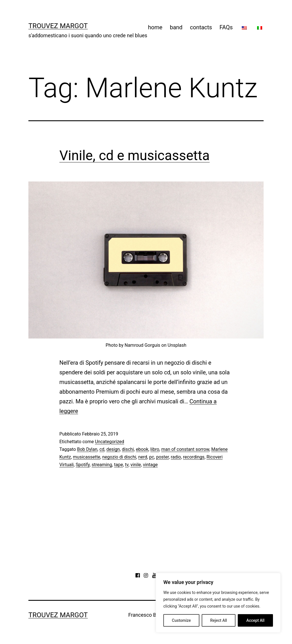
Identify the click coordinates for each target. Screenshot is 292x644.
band (176, 27)
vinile (136, 465)
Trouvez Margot (58, 26)
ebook (142, 449)
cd (102, 449)
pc (152, 457)
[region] (218, 603)
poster (163, 457)
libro (155, 449)
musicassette (87, 457)
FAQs (226, 27)
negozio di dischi (119, 457)
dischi (128, 449)
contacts (201, 27)
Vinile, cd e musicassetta (134, 155)
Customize (181, 620)
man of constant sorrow (185, 449)
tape (119, 465)
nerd (143, 457)
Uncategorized (109, 442)
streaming (102, 465)
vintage (150, 465)
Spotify (83, 465)
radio (176, 457)
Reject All (219, 620)
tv (127, 465)
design (113, 449)
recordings (194, 457)
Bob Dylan (87, 449)
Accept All (255, 620)
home (155, 27)
